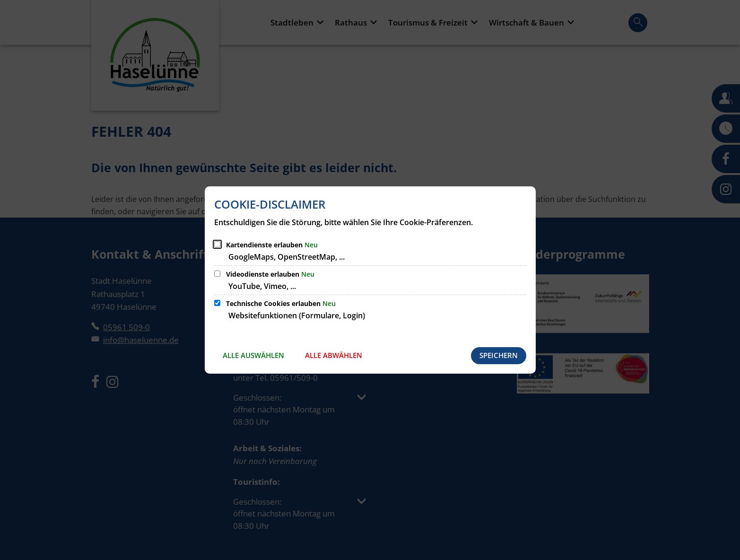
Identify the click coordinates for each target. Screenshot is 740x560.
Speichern (499, 355)
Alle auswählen (253, 355)
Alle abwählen (334, 355)
